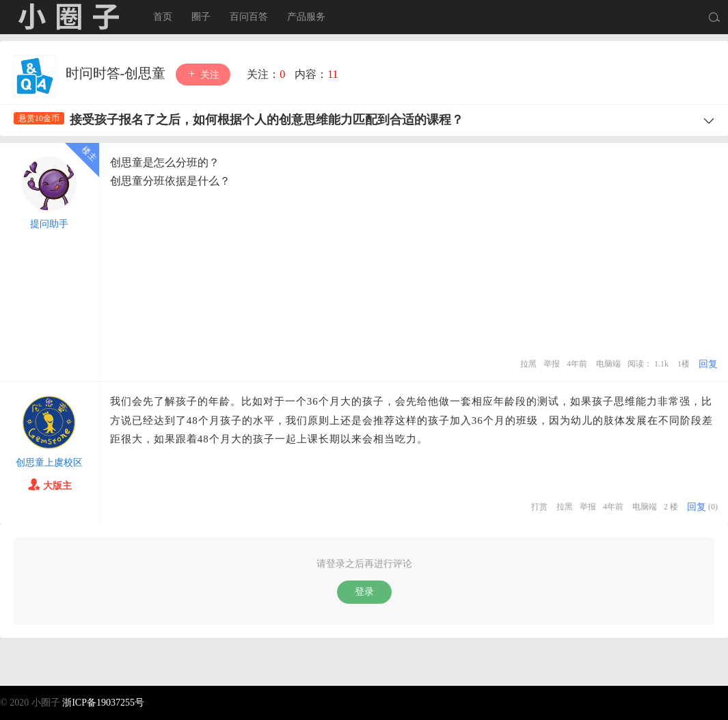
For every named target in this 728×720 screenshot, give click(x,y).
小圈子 (68, 17)
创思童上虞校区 (49, 463)
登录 (364, 592)
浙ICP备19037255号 (103, 703)
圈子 (201, 17)
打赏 (539, 507)
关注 (203, 74)
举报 (552, 364)
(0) (713, 507)
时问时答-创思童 (118, 73)
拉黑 (528, 364)
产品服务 (306, 17)
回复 (708, 364)
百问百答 (249, 17)
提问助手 (49, 224)
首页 (163, 17)
